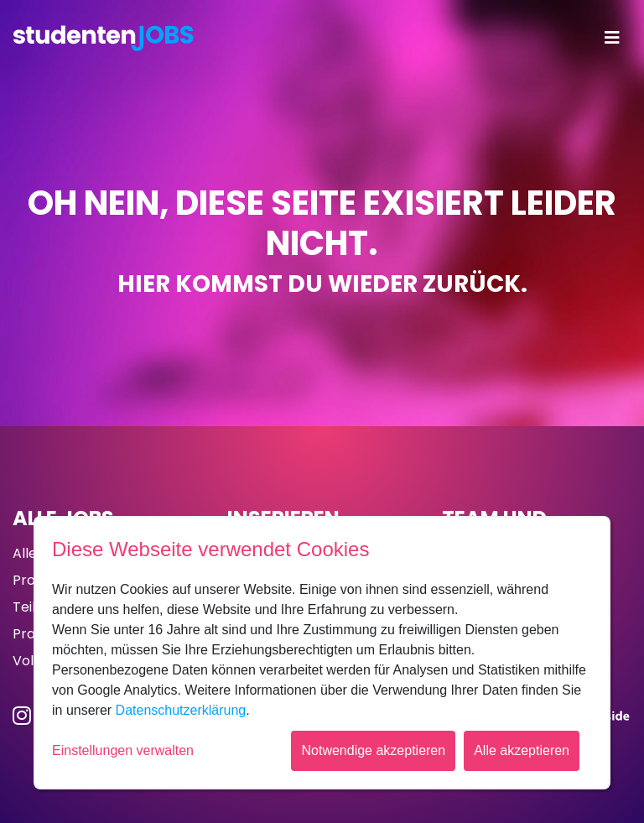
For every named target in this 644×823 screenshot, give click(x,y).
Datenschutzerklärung (181, 710)
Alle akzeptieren (522, 750)
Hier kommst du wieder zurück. (322, 284)
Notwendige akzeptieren (373, 750)
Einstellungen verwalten (123, 750)
